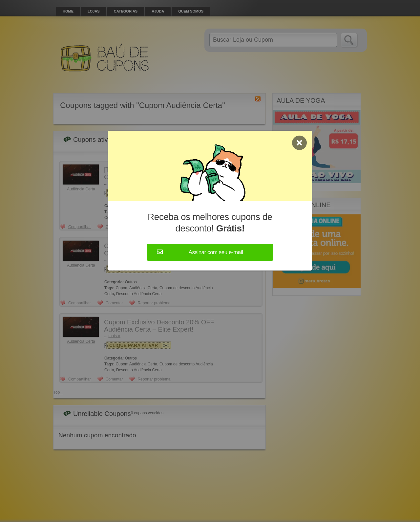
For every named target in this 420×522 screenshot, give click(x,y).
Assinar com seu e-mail (216, 252)
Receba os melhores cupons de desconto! (210, 223)
